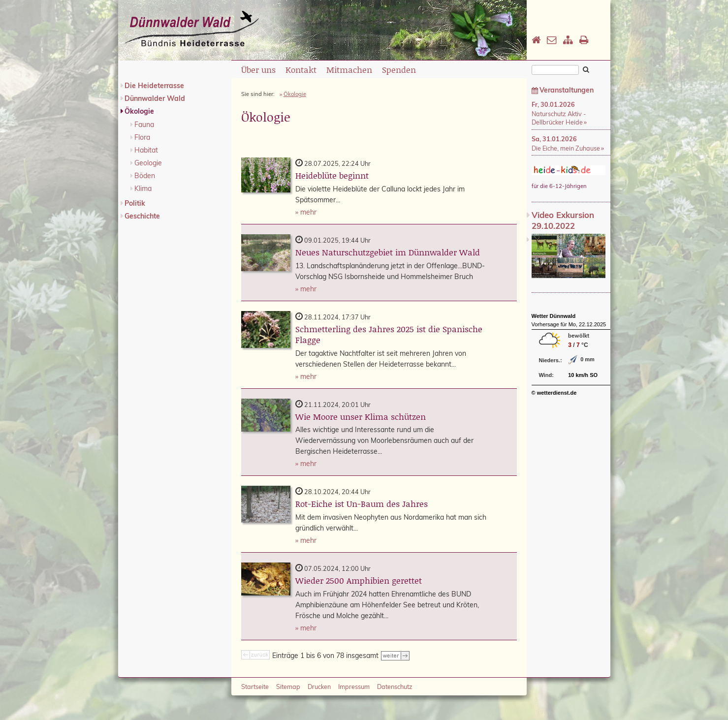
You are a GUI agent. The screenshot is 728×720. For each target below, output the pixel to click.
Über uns (258, 69)
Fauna (144, 125)
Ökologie (139, 111)
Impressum (354, 687)
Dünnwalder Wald (155, 98)
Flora (142, 137)
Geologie (148, 163)
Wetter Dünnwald (554, 316)
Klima (143, 188)
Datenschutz (395, 687)
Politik (135, 203)
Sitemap (288, 687)
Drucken (319, 687)
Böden (145, 176)
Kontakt (301, 69)
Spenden (399, 69)
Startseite (255, 687)
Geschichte (142, 216)
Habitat (146, 150)
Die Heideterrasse (154, 86)
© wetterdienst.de (554, 393)
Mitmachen (349, 69)
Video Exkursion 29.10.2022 (563, 220)
